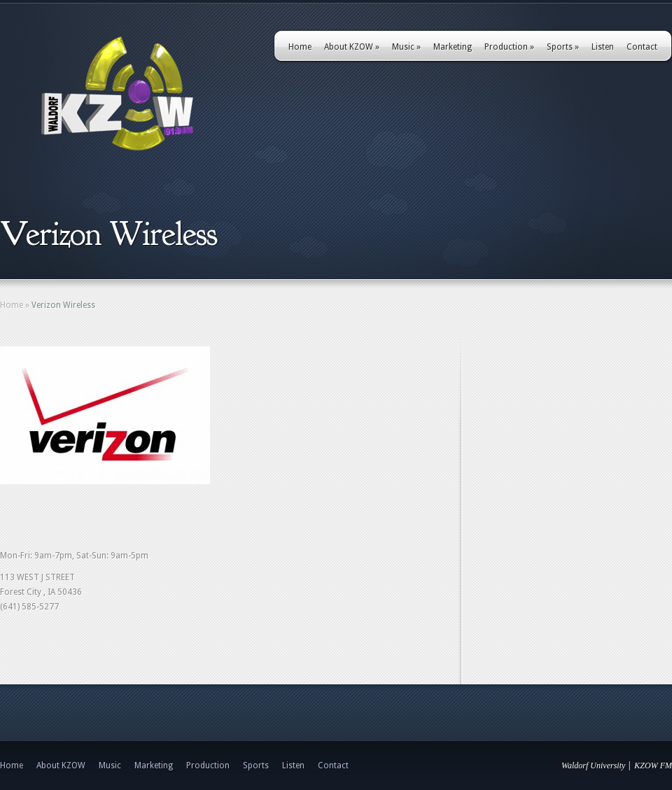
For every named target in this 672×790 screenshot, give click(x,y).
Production (509, 47)
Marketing (453, 47)
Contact (642, 47)
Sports (563, 47)
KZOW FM (653, 766)
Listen (603, 47)
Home (300, 47)
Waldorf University (593, 766)
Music (406, 47)
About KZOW (352, 47)
